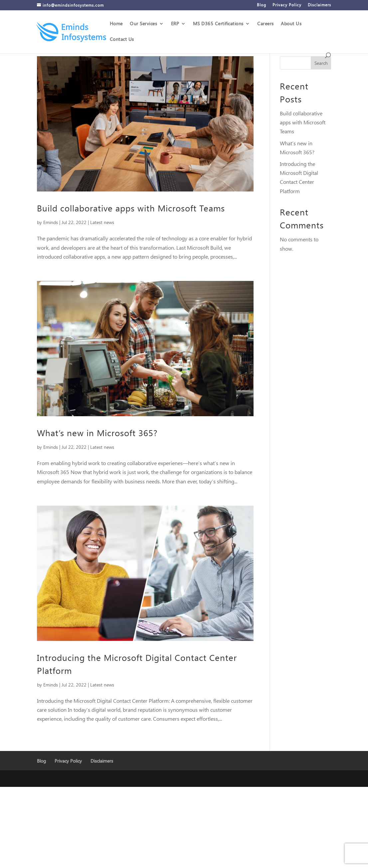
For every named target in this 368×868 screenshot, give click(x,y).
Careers (266, 24)
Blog (262, 5)
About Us (291, 24)
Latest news (102, 222)
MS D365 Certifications (218, 24)
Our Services (143, 24)
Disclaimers (319, 5)
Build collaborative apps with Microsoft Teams (131, 208)
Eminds (51, 222)
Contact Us (122, 40)
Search (321, 63)
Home (116, 24)
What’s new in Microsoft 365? (97, 433)
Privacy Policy (287, 5)
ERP (175, 24)
